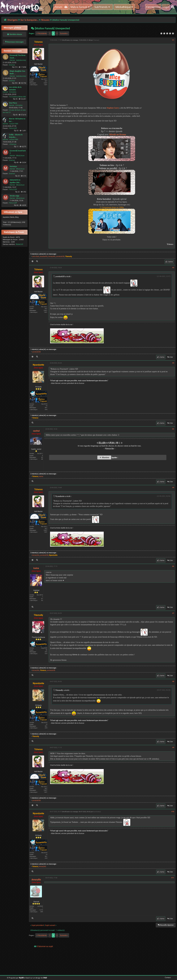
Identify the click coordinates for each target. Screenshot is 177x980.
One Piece (13, 103)
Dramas (12, 65)
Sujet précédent (38, 925)
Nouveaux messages (15, 42)
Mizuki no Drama (118, 134)
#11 (173, 878)
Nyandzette (96, 812)
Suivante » (64, 33)
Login (166, 7)
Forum (61, 7)
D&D (45, 978)
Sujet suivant (50, 925)
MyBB (21, 978)
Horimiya (13, 166)
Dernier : (13, 60)
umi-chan (36, 256)
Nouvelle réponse (166, 925)
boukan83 (44, 256)
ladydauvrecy (21, 60)
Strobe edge (14, 196)
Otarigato (13, 20)
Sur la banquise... (29, 20)
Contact (167, 977)
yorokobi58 (60, 256)
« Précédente (41, 33)
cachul (36, 431)
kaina (41, 476)
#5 (173, 488)
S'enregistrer (153, 7)
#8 (173, 682)
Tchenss (96, 40)
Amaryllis (52, 256)
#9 (173, 748)
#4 (173, 429)
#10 (173, 812)
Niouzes (45, 20)
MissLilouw (20, 156)
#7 (173, 613)
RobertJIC (20, 244)
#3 (173, 363)
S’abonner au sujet (45, 946)
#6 (173, 566)
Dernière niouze (15, 34)
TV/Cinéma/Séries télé (17, 97)
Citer (170, 357)
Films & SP (13, 128)
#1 (173, 40)
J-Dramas (13, 144)
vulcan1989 (14, 124)
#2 (173, 268)
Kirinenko (13, 92)
